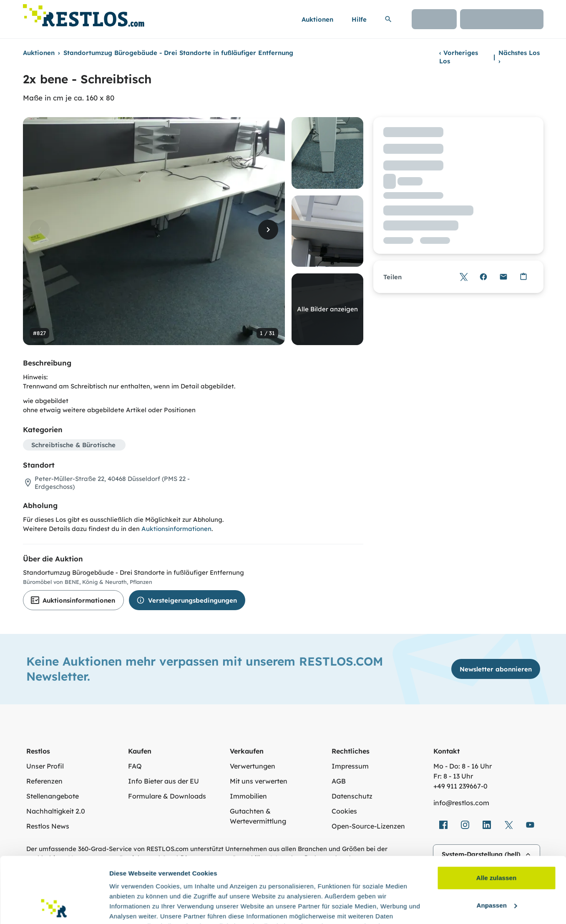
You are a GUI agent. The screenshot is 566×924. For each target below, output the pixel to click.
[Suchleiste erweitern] (388, 19)
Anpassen (497, 843)
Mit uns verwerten (259, 781)
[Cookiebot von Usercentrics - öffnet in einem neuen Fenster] (54, 908)
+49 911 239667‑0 (460, 786)
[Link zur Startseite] (84, 13)
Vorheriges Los (459, 57)
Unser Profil (45, 766)
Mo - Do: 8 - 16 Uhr (463, 766)
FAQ (135, 766)
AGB (339, 781)
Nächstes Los (519, 57)
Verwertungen (253, 766)
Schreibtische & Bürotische (73, 445)
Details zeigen (130, 908)
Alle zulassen (496, 816)
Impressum (350, 766)
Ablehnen (496, 871)
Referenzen (44, 781)
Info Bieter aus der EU (164, 781)
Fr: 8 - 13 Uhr (453, 776)
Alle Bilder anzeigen (327, 309)
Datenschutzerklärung (169, 885)
